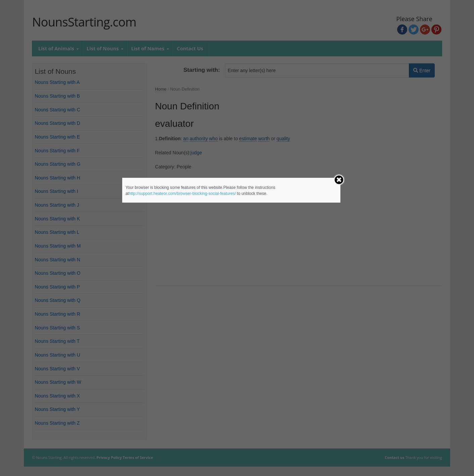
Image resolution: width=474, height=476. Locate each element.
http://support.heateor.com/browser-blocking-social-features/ (182, 194)
